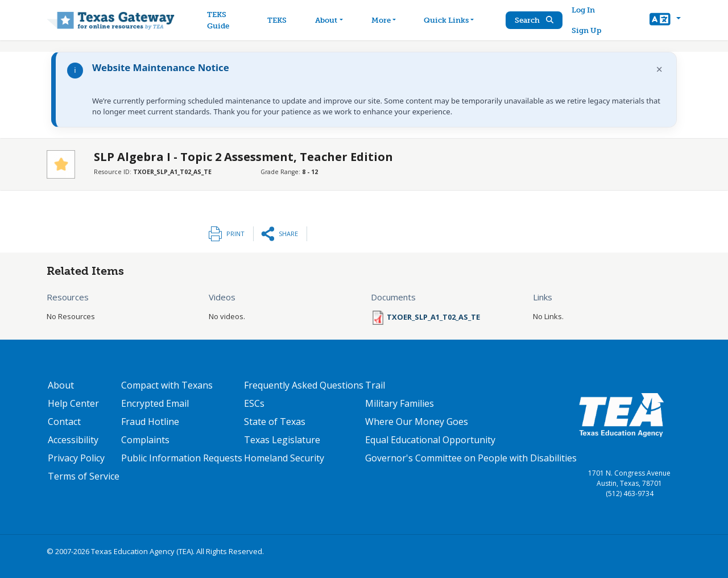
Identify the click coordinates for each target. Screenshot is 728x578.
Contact (64, 422)
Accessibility (73, 440)
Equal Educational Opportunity (430, 440)
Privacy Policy (76, 458)
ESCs (254, 403)
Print (235, 234)
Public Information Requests (182, 458)
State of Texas (275, 422)
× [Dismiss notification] (659, 69)
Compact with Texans (167, 385)
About (61, 385)
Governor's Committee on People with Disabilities (471, 458)
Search (534, 20)
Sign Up (586, 30)
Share (288, 234)
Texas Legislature (282, 440)
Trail (375, 385)
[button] (665, 20)
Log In (583, 10)
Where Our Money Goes (417, 422)
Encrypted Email (155, 403)
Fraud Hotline (150, 422)
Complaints (145, 440)
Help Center (73, 403)
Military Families (400, 403)
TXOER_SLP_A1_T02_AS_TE (433, 317)
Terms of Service (84, 476)
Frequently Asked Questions (304, 385)
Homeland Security (284, 458)
